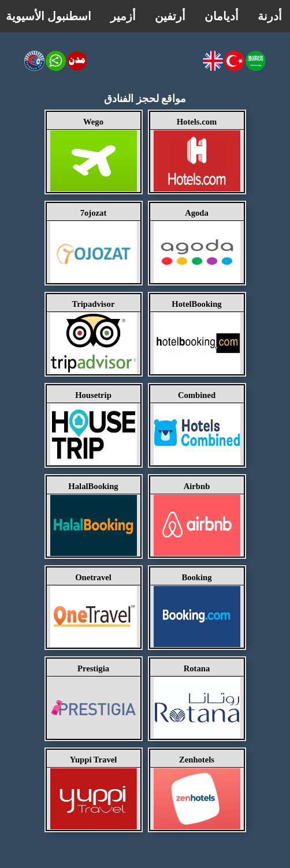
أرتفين (170, 16)
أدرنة (270, 16)
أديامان (222, 16)
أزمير (123, 16)
